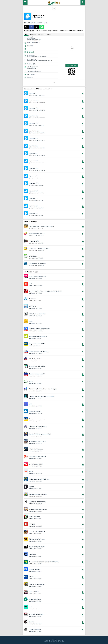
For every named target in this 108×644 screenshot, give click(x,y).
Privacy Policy (53, 642)
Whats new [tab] (33, 35)
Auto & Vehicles (31, 74)
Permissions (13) (31, 64)
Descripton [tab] (41, 35)
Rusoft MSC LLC (39, 18)
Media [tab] (49, 35)
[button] (26, 27)
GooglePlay (30, 77)
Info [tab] (26, 35)
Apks (25, 23)
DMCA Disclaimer (60, 642)
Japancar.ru (40, 23)
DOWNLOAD (72, 66)
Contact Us (46, 642)
